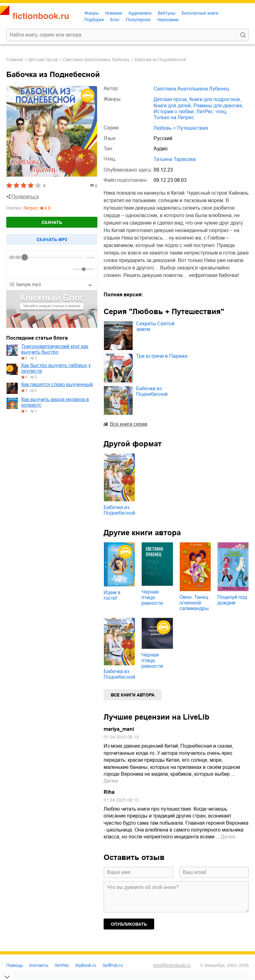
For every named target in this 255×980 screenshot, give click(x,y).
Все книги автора (133, 695)
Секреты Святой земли (155, 326)
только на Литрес (174, 117)
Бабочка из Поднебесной (152, 391)
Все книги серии (129, 424)
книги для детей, (173, 106)
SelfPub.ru (113, 965)
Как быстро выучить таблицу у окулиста (56, 368)
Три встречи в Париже (162, 356)
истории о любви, (174, 112)
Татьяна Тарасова (175, 159)
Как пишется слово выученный (57, 384)
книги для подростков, (215, 99)
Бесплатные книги (200, 13)
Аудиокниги (140, 13)
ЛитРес (62, 965)
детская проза (43, 60)
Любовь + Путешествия (181, 128)
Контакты (39, 965)
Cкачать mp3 (52, 240)
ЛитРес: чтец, (212, 112)
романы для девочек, (218, 106)
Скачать (52, 222)
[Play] (29, 269)
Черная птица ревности (152, 597)
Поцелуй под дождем (232, 600)
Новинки (113, 13)
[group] (52, 265)
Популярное (138, 20)
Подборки (94, 20)
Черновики (168, 20)
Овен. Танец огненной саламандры (194, 603)
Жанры (91, 13)
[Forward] (43, 269)
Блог (115, 20)
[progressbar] (54, 257)
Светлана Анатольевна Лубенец (96, 60)
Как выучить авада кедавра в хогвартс (55, 402)
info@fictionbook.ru (172, 965)
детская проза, (171, 99)
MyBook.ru (86, 965)
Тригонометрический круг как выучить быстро (55, 349)
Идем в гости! (112, 595)
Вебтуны (166, 13)
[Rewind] (16, 269)
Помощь (15, 965)
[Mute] (67, 269)
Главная (15, 60)
